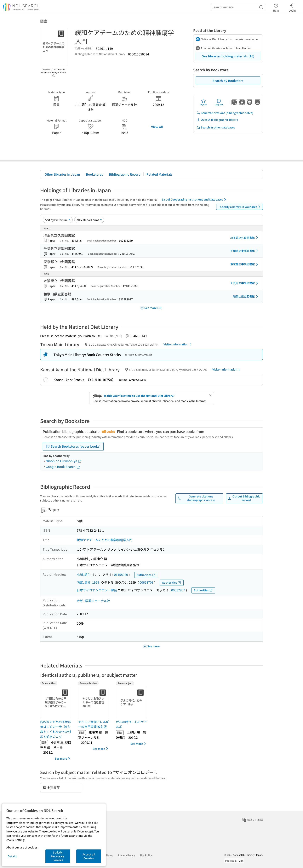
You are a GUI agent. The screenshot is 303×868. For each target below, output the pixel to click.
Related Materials (159, 174)
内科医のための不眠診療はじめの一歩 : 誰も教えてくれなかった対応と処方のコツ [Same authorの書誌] (56, 729)
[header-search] (238, 7)
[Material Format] (89, 220)
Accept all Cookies (89, 856)
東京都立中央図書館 (245, 264)
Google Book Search (63, 467)
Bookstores (94, 174)
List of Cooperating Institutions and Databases (195, 200)
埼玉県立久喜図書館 (245, 238)
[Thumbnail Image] (56, 702)
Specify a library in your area (241, 207)
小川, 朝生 (84, 575)
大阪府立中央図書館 (245, 283)
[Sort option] (58, 220)
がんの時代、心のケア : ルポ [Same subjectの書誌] (132, 724)
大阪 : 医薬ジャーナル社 (93, 601)
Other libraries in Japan (62, 174)
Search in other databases (216, 127)
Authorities (146, 575)
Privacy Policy (126, 855)
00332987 (178, 590)
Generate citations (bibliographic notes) (225, 113)
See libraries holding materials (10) (228, 56)
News (110, 855)
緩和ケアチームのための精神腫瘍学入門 (105, 540)
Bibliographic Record (125, 174)
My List (204, 102)
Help (276, 7)
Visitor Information (178, 344)
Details (12, 856)
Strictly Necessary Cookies (58, 856)
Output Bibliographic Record (217, 120)
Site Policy (146, 855)
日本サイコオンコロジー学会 (97, 590)
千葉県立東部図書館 (245, 251)
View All (157, 127)
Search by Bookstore (228, 81)
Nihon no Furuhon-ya (64, 461)
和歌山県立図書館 (246, 297)
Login (292, 7)
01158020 (121, 575)
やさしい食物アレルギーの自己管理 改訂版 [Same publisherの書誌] (94, 724)
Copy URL (219, 102)
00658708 (146, 582)
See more (63, 759)
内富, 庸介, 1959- (89, 582)
